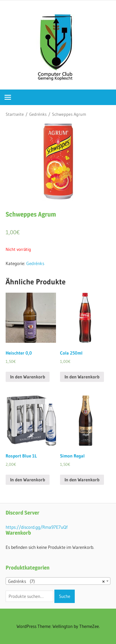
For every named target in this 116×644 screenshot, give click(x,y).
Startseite (15, 114)
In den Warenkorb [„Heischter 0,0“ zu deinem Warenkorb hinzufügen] (28, 377)
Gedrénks (38, 114)
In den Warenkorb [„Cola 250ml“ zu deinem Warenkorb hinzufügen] (82, 377)
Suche (65, 596)
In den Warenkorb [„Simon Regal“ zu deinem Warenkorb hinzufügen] (82, 480)
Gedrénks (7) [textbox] (56, 581)
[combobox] (58, 581)
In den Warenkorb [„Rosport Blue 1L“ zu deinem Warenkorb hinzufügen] (28, 480)
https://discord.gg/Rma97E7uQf (37, 527)
